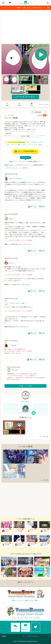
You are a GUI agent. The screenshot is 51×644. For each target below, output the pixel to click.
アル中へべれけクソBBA (17, 303)
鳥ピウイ (12, 263)
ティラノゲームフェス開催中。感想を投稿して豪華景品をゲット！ (25, 8)
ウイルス (41, 142)
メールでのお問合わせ (25, 627)
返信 (42, 207)
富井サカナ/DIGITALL (16, 179)
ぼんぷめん (15, 370)
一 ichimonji (13, 345)
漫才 (19, 145)
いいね (32, 207)
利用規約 (4, 636)
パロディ (24, 145)
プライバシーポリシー (33, 636)
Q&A (15, 627)
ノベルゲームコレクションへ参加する (17, 168)
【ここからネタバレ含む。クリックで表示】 (19, 240)
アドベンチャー (33, 145)
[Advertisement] (25, 27)
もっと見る (43, 436)
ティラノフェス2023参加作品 (16, 142)
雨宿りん (12, 219)
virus (8, 145)
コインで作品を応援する (25, 151)
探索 (40, 145)
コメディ (14, 145)
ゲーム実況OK (32, 142)
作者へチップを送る (44, 104)
